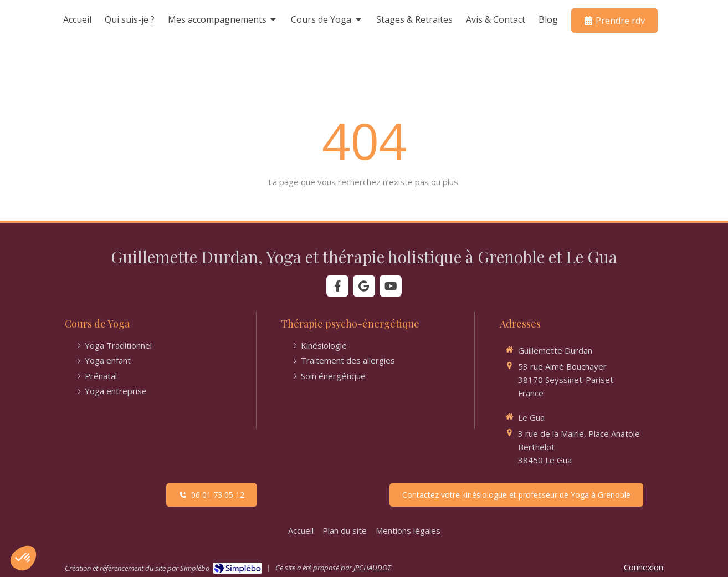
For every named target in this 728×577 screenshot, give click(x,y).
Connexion (644, 567)
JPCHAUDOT (372, 568)
